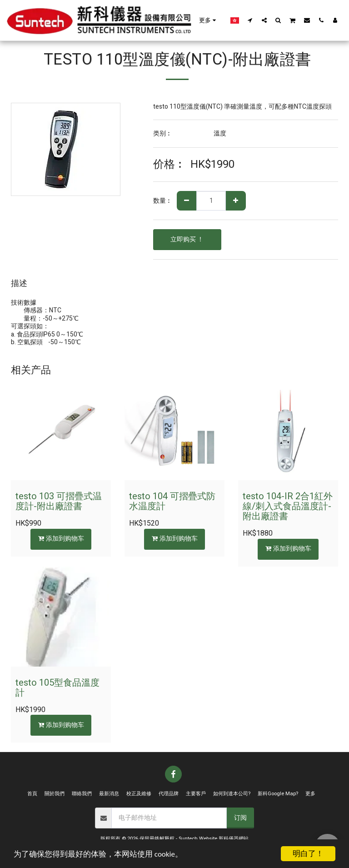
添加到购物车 (61, 539)
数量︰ (163, 201)
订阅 (240, 818)
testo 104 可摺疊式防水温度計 (172, 501)
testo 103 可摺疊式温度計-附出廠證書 (59, 501)
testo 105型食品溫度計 (57, 688)
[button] (250, 20)
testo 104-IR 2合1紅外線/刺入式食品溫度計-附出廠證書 (288, 506)
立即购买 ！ (187, 239)
